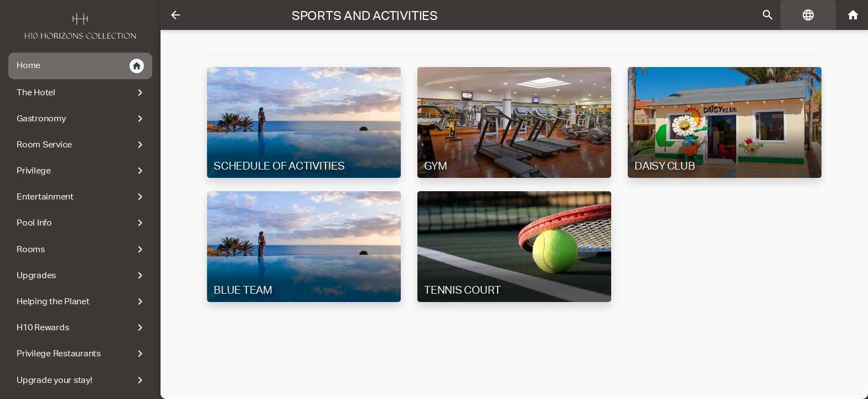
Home (80, 66)
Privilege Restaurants (82, 354)
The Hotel (82, 93)
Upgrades (82, 275)
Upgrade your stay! (82, 380)
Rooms (82, 249)
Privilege (82, 171)
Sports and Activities (365, 16)
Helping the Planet (82, 301)
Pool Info (82, 223)
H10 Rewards (82, 328)
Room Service (82, 145)
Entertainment (82, 197)
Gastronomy (82, 119)
